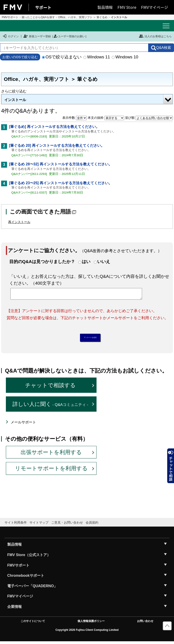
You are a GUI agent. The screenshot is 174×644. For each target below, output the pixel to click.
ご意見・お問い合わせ (67, 525)
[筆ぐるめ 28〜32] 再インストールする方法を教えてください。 (61, 164)
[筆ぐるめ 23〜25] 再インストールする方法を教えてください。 (61, 183)
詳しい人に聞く (50, 406)
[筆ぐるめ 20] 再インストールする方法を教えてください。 (57, 145)
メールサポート (23, 424)
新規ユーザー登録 (37, 36)
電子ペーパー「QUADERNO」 (32, 588)
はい (86, 262)
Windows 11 (97, 57)
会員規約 (92, 525)
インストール (15, 100)
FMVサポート (10, 17)
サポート (43, 7)
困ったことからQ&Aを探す (38, 17)
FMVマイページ (155, 7)
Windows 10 (125, 57)
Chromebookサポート (26, 578)
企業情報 (14, 609)
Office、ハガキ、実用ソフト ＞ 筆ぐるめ (83, 17)
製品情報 (105, 7)
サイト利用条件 (16, 525)
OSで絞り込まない (62, 57)
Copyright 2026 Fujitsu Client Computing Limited (87, 632)
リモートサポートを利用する (51, 471)
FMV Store (127, 7)
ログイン (11, 36)
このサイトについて (33, 623)
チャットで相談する (50, 388)
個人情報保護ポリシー (91, 623)
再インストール (19, 222)
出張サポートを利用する (51, 454)
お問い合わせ (145, 623)
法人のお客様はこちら (155, 36)
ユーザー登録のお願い (69, 36)
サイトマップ (39, 525)
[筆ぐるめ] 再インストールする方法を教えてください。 (54, 127)
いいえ (104, 262)
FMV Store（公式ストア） (29, 557)
